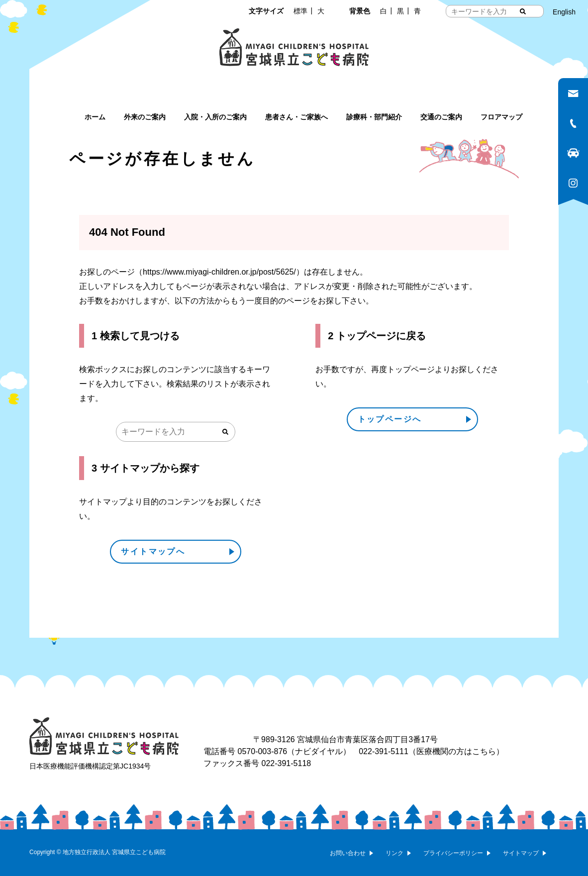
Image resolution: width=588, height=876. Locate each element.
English (564, 12)
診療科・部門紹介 (374, 117)
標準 (300, 11)
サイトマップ (521, 853)
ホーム (95, 117)
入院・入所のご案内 (215, 117)
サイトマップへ (153, 551)
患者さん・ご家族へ (296, 117)
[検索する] (523, 11)
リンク (394, 853)
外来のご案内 (145, 117)
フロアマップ (501, 117)
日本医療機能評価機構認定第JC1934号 (90, 766)
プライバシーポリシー (453, 853)
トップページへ (390, 419)
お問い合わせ (348, 853)
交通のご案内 (441, 117)
